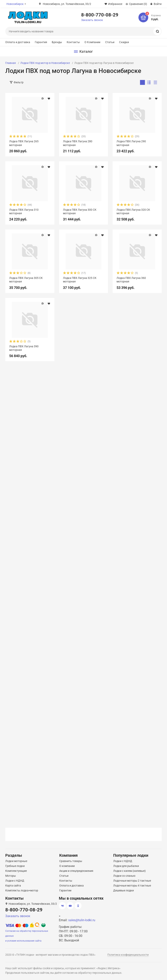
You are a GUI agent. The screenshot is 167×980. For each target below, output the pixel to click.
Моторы (11, 876)
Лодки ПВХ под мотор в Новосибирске (45, 63)
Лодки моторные (16, 861)
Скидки (124, 42)
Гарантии (65, 890)
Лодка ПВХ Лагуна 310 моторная (24, 211)
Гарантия (41, 42)
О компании (67, 866)
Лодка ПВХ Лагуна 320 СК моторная (133, 211)
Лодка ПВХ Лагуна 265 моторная (24, 143)
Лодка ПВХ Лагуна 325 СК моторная (80, 280)
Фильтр (19, 82)
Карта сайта (13, 886)
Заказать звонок (92, 20)
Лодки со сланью (124, 876)
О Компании (92, 42)
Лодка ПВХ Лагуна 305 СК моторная (26, 280)
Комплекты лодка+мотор (22, 890)
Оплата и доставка (18, 42)
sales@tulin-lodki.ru (82, 920)
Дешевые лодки (123, 890)
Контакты (73, 42)
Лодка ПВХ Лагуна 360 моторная (131, 280)
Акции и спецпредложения (76, 871)
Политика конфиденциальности (128, 955)
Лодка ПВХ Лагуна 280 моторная (78, 143)
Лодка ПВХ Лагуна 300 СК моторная (80, 211)
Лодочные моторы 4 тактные (132, 886)
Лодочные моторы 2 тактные (132, 881)
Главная (11, 63)
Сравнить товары (71, 861)
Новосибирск (15, 4)
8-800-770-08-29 (100, 15)
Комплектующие (16, 871)
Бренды (57, 42)
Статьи (110, 42)
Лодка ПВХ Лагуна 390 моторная (24, 348)
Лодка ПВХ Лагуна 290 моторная (131, 143)
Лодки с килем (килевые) (129, 871)
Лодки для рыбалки (126, 866)
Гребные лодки (15, 866)
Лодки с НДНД (15, 881)
